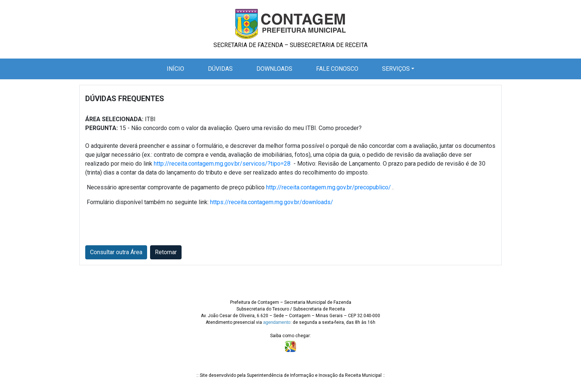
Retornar (166, 252)
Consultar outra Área (116, 252)
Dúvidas (220, 69)
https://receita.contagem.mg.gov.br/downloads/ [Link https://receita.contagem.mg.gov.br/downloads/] (272, 202)
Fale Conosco (337, 69)
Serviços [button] (396, 69)
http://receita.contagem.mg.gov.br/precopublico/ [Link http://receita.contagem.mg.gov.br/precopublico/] (328, 187)
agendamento (277, 322)
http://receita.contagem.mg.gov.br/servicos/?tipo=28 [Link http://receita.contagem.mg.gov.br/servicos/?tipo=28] (222, 164)
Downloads (274, 69)
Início (177, 68)
